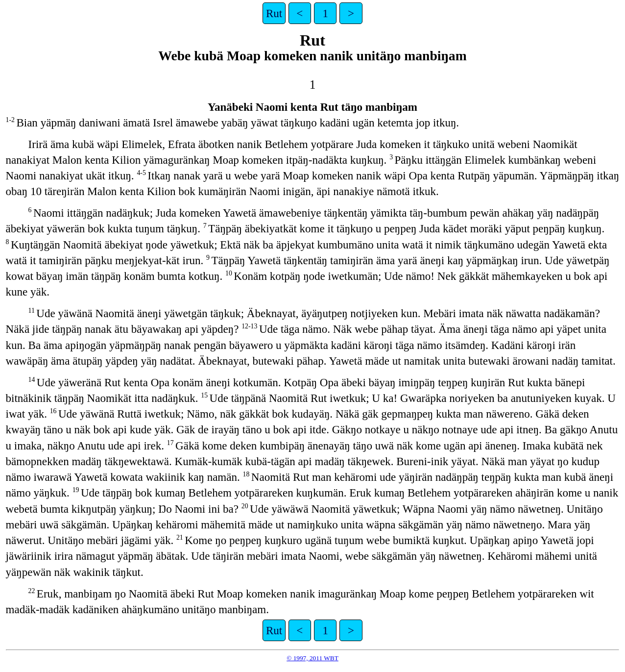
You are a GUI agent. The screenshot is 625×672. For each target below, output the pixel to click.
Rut (274, 13)
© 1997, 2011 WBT (312, 658)
